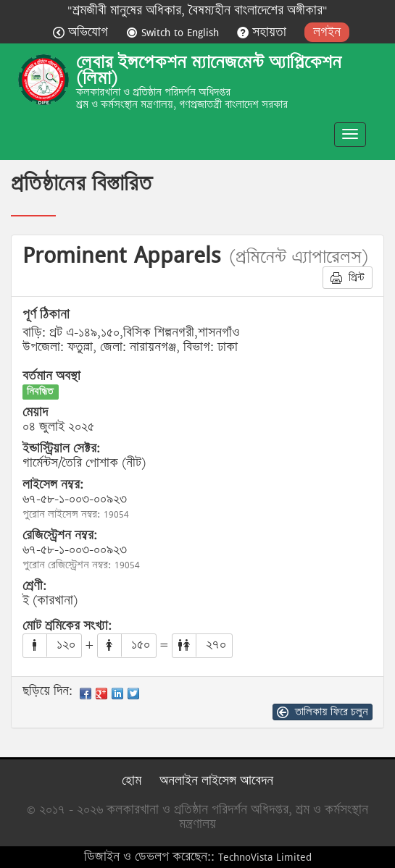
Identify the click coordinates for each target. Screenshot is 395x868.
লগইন (327, 32)
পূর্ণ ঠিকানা (46, 315)
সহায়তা (263, 32)
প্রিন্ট (348, 277)
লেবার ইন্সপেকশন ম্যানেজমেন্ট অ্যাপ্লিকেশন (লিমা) (209, 70)
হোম (132, 781)
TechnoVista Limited (265, 857)
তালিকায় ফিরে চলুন (323, 712)
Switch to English (174, 32)
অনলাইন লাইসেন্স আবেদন (216, 781)
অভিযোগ (82, 32)
